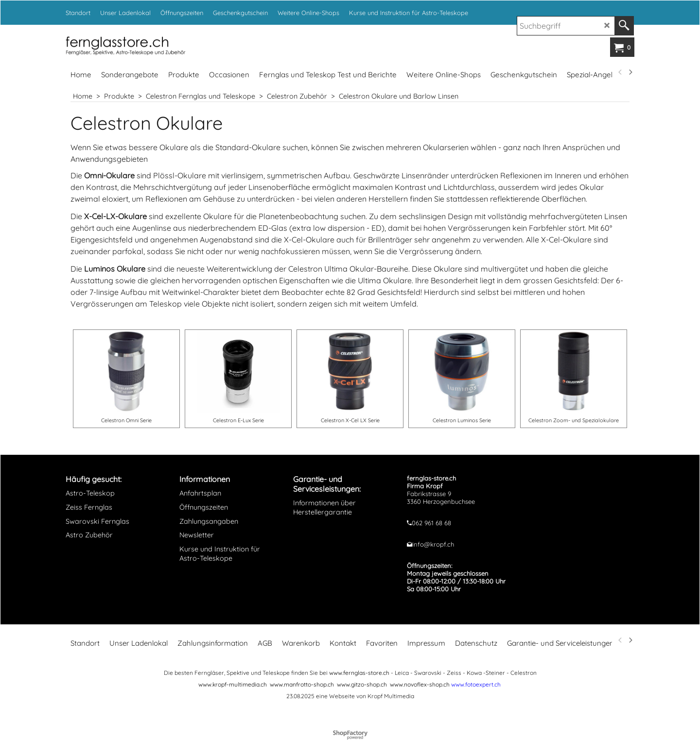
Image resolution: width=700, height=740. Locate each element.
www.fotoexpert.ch (476, 684)
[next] (630, 72)
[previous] (620, 72)
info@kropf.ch (433, 544)
